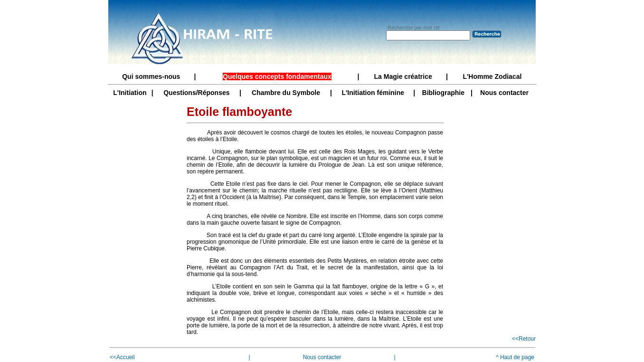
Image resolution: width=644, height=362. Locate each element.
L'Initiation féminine (373, 93)
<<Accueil (122, 357)
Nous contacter (504, 93)
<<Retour (524, 339)
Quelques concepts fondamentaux (277, 76)
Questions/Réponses (196, 93)
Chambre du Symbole (286, 93)
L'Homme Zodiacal (492, 76)
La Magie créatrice (403, 76)
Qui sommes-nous (151, 76)
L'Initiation (130, 93)
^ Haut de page (515, 357)
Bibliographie (443, 93)
